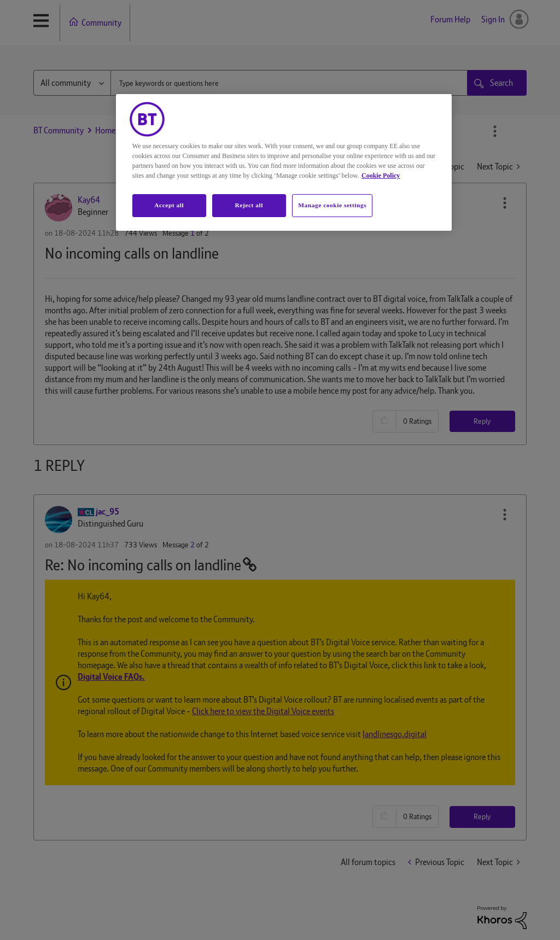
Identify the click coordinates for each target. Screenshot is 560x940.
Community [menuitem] (101, 23)
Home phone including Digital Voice (244, 130)
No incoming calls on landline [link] (367, 130)
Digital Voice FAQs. (111, 677)
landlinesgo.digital (395, 734)
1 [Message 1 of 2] (192, 233)
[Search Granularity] (72, 83)
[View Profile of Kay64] (89, 200)
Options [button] (495, 131)
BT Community (59, 130)
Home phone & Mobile (133, 130)
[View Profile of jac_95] (107, 512)
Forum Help (450, 19)
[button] (505, 203)
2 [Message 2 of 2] (192, 545)
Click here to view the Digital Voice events (263, 711)
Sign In (493, 19)
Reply (482, 421)
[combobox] (300, 83)
